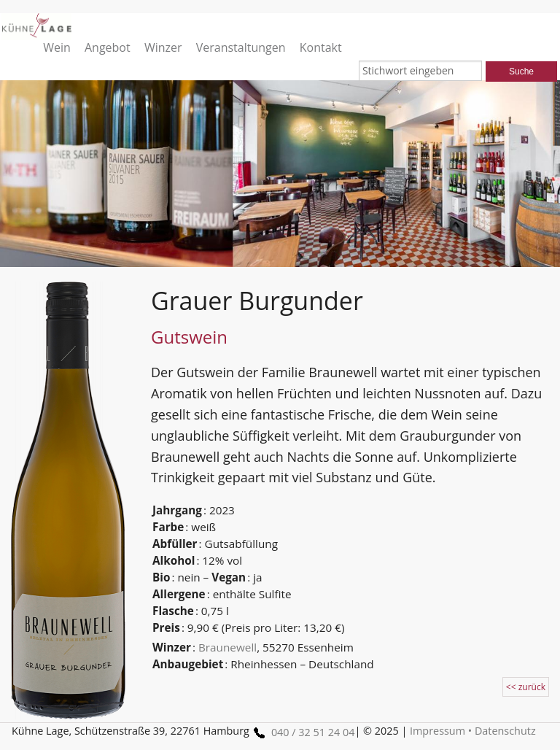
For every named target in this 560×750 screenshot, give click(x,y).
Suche (521, 71)
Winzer (163, 47)
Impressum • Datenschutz (473, 731)
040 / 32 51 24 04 (302, 732)
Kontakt (321, 47)
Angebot (108, 47)
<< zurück (526, 687)
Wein (57, 47)
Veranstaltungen (241, 47)
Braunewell (227, 647)
